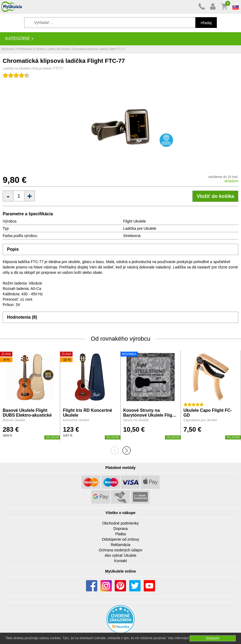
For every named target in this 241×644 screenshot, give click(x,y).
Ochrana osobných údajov (120, 550)
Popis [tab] (13, 249)
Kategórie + (20, 39)
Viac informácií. (179, 638)
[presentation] (116, 450)
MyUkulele (8, 49)
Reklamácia (120, 545)
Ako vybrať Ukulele (120, 555)
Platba (121, 534)
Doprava (120, 529)
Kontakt (120, 561)
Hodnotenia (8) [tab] (22, 317)
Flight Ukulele (134, 221)
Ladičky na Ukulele (58, 49)
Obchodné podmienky (120, 523)
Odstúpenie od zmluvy (120, 539)
